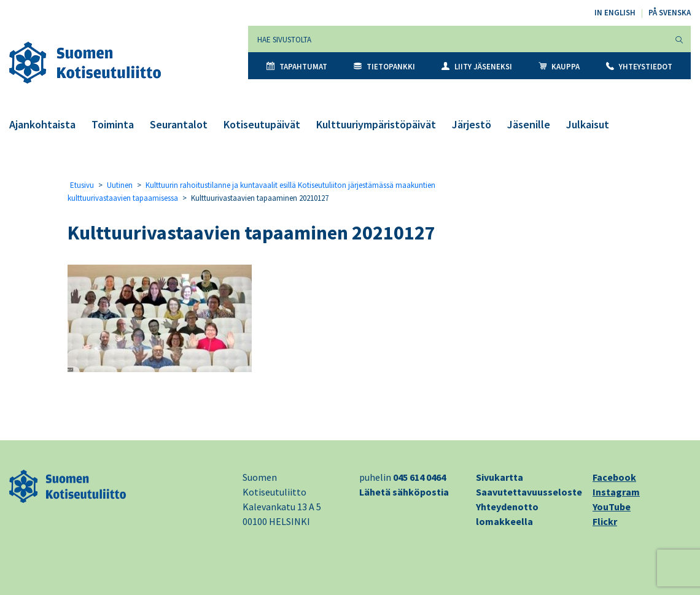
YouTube (612, 507)
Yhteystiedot (639, 67)
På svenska (670, 13)
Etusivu (82, 185)
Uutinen (120, 185)
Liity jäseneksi (477, 67)
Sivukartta (500, 477)
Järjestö (472, 124)
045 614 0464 (419, 477)
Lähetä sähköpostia (404, 492)
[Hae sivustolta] (458, 39)
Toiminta (113, 124)
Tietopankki (384, 67)
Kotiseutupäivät (262, 124)
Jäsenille (529, 124)
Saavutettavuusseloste (529, 492)
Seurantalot (179, 124)
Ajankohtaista (42, 124)
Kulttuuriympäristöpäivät (376, 124)
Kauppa (559, 67)
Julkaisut (588, 124)
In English (615, 13)
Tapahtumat (297, 67)
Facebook (614, 477)
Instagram (616, 492)
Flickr (605, 521)
